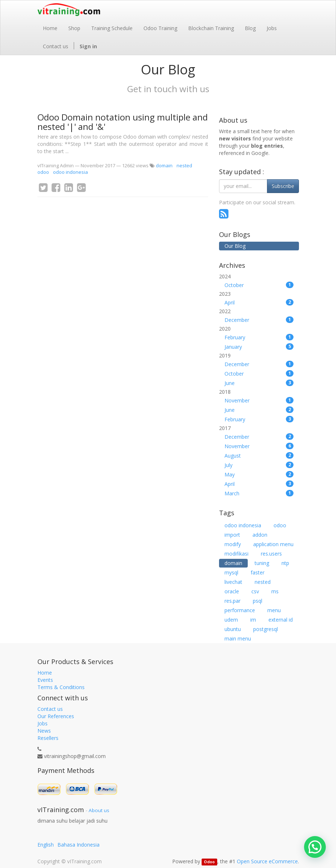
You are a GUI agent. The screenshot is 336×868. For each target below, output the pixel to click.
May (259, 474)
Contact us (50, 709)
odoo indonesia (70, 172)
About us (99, 810)
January (259, 347)
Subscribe (283, 186)
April (259, 302)
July (259, 465)
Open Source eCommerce (267, 861)
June (259, 383)
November (259, 400)
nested (184, 165)
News (44, 731)
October (259, 285)
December (259, 320)
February (259, 337)
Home (45, 673)
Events (45, 680)
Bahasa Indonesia (78, 845)
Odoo (209, 862)
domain (164, 165)
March (259, 493)
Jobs (42, 723)
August (259, 456)
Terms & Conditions (61, 687)
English (46, 845)
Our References (56, 716)
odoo (43, 172)
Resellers (48, 738)
